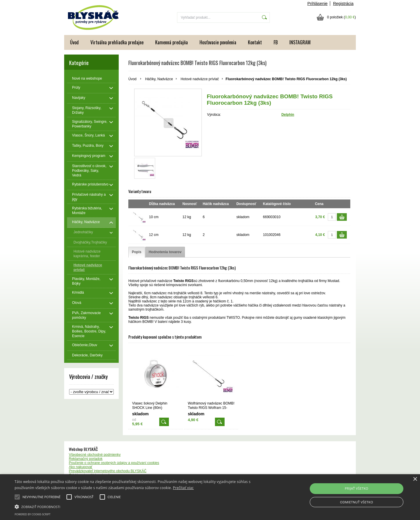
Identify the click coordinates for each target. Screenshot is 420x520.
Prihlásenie (317, 3)
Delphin (288, 115)
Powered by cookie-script (33, 514)
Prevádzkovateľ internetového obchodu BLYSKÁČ (108, 471)
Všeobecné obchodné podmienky (95, 455)
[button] (142, 506)
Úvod (74, 42)
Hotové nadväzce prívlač (200, 79)
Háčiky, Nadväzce (159, 79)
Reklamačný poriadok (86, 459)
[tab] (137, 252)
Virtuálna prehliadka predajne (117, 42)
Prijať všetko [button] (357, 488)
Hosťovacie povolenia (218, 42)
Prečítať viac (183, 488)
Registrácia (343, 3)
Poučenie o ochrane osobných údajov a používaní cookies (114, 463)
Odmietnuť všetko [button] (357, 502)
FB (276, 42)
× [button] (415, 479)
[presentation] (137, 252)
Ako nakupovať (81, 467)
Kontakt (255, 42)
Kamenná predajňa (171, 42)
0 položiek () (341, 17)
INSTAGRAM (300, 42)
